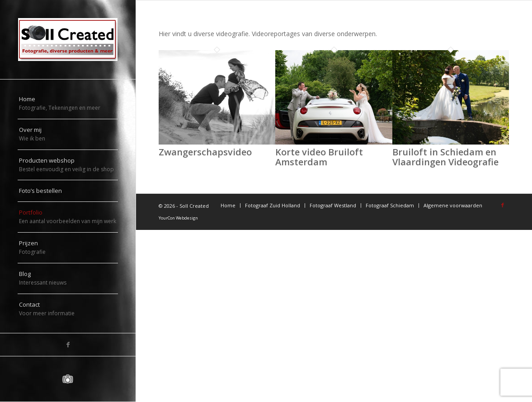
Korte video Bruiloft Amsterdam (319, 157)
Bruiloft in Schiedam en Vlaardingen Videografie (445, 157)
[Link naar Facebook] (68, 345)
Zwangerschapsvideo (205, 152)
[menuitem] (68, 104)
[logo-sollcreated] (68, 40)
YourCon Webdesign (178, 218)
